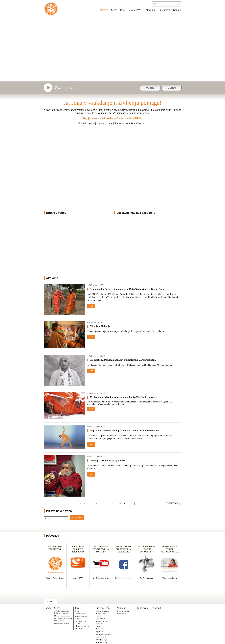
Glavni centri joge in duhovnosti (82, 627)
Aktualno (150, 10)
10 (125, 503)
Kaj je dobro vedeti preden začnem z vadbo (108, 118)
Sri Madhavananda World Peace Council (63, 620)
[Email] (56, 518)
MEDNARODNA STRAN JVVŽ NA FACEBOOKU (124, 549)
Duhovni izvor (80, 614)
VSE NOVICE (172, 503)
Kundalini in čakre (102, 642)
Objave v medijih (122, 614)
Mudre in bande (101, 637)
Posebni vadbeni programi (101, 615)
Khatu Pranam (101, 619)
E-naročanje (164, 10)
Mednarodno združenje (62, 616)
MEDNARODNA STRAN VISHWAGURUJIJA (170, 549)
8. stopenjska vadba (102, 611)
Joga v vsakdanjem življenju (51, 10)
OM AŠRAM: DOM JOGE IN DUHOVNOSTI (147, 549)
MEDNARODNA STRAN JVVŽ (55, 549)
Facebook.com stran (124, 578)
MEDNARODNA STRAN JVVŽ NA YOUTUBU (101, 549)
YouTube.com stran (101, 578)
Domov (104, 10)
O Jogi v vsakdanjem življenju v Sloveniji (61, 612)
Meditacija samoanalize (104, 634)
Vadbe (150, 88)
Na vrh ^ (50, 601)
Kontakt (177, 10)
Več (91, 306)
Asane (98, 626)
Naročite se (77, 518)
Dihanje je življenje (100, 326)
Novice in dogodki (123, 611)
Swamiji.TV (78, 578)
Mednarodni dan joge (62, 623)
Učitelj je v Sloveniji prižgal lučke (108, 461)
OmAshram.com (147, 578)
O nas (114, 10)
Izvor (123, 10)
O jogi (77, 611)
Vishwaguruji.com (169, 578)
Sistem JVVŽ (136, 10)
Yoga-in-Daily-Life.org (55, 578)
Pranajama (99, 629)
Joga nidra (99, 632)
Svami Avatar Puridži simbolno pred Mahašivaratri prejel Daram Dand (127, 289)
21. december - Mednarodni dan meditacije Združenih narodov (123, 397)
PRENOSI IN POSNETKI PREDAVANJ (78, 549)
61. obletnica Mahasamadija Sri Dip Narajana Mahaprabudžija (123, 360)
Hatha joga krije (101, 640)
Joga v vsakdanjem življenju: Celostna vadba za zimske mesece (124, 431)
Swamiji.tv (64, 88)
